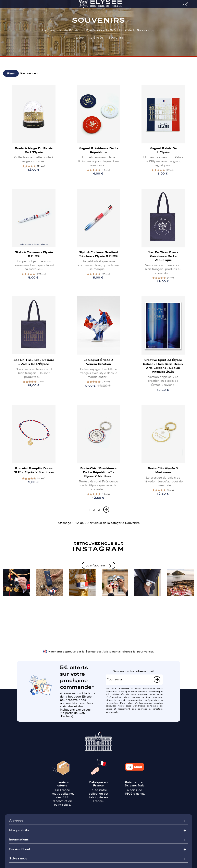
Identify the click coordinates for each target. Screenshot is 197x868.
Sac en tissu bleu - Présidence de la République (163, 256)
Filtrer (11, 73)
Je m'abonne (95, 565)
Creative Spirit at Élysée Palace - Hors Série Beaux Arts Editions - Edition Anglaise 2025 (163, 366)
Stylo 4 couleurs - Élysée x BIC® (34, 254)
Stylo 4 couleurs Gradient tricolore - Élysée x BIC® (98, 254)
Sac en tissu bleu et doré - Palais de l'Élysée (34, 362)
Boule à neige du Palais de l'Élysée (34, 150)
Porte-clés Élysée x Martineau (163, 470)
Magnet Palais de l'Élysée (163, 150)
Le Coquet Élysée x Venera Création (98, 362)
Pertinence (30, 73)
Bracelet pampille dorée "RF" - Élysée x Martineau (34, 470)
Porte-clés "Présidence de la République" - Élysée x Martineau (98, 472)
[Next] (106, 510)
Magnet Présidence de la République (98, 150)
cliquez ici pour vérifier (138, 651)
